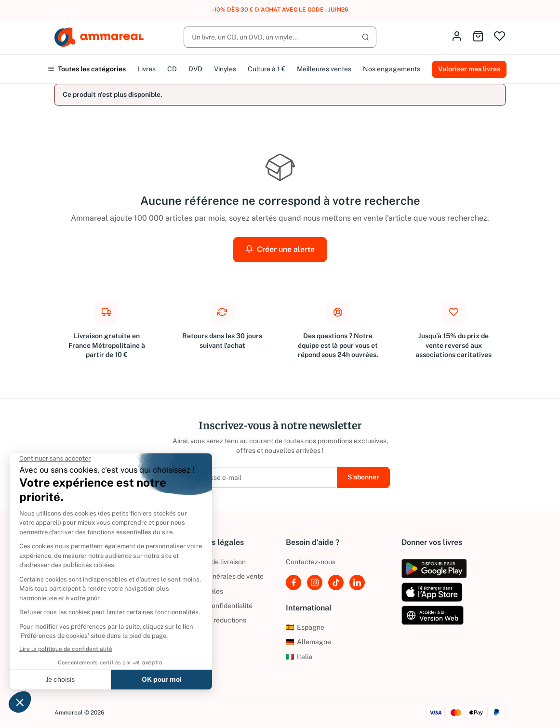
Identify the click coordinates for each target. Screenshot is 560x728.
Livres (147, 69)
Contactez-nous (311, 562)
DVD (195, 69)
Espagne (305, 627)
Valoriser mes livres (469, 69)
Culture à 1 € (267, 69)
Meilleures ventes (324, 69)
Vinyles (225, 69)
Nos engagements (392, 69)
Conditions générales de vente (217, 576)
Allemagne (308, 642)
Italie (299, 657)
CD (172, 69)
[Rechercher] (280, 37)
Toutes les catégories (87, 69)
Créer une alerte (280, 249)
